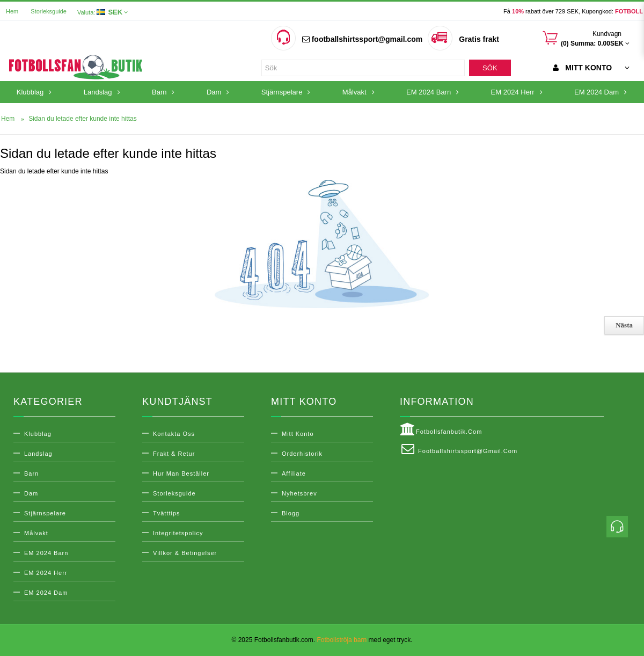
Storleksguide (49, 11)
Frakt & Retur (174, 454)
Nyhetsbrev (299, 493)
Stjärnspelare (45, 513)
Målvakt (36, 533)
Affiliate (294, 473)
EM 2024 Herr (46, 573)
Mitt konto (298, 434)
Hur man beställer (181, 473)
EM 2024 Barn (46, 553)
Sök (490, 68)
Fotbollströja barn (342, 640)
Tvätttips (167, 513)
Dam (31, 493)
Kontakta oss (174, 434)
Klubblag (38, 434)
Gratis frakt (479, 39)
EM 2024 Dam (46, 593)
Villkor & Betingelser (185, 553)
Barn (31, 473)
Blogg (291, 513)
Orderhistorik (302, 454)
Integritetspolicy (178, 533)
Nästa (624, 325)
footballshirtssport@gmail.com (362, 39)
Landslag (38, 454)
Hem (12, 11)
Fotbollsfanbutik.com (441, 429)
